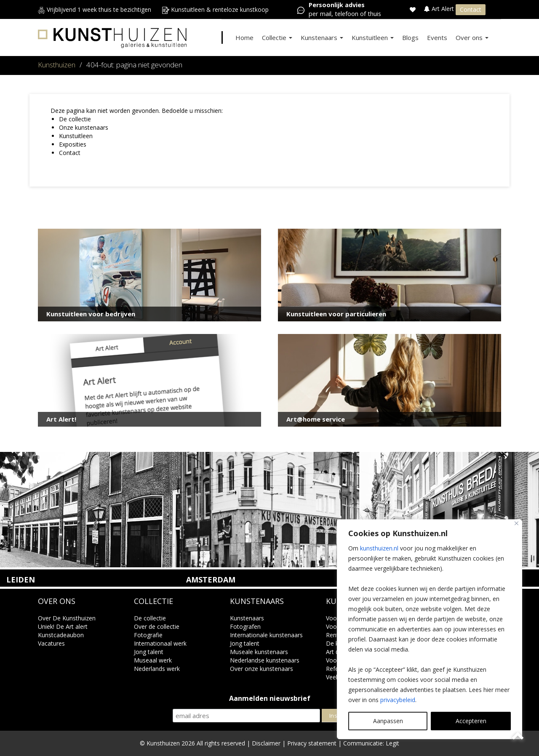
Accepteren (471, 721)
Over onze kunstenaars (261, 669)
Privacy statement (312, 743)
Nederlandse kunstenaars (265, 660)
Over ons (472, 37)
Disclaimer (266, 743)
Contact (471, 9)
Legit (392, 743)
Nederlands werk (157, 669)
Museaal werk (153, 660)
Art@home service (316, 419)
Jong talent (149, 652)
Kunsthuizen (57, 65)
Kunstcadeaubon (61, 635)
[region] (430, 629)
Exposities (73, 144)
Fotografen (245, 626)
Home (244, 37)
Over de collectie (157, 626)
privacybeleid (398, 700)
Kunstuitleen (373, 37)
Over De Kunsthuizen (67, 618)
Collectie (277, 37)
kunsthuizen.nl (379, 548)
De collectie (75, 119)
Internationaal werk (160, 643)
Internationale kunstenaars (266, 635)
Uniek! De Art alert (63, 626)
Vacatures (51, 643)
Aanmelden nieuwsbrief (270, 699)
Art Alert (440, 9)
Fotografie (148, 635)
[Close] (516, 523)
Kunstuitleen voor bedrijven (91, 314)
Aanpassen (388, 721)
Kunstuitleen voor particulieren (336, 314)
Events (437, 37)
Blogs (410, 37)
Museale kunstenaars (259, 652)
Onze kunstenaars (84, 127)
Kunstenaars (322, 37)
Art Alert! (61, 419)
